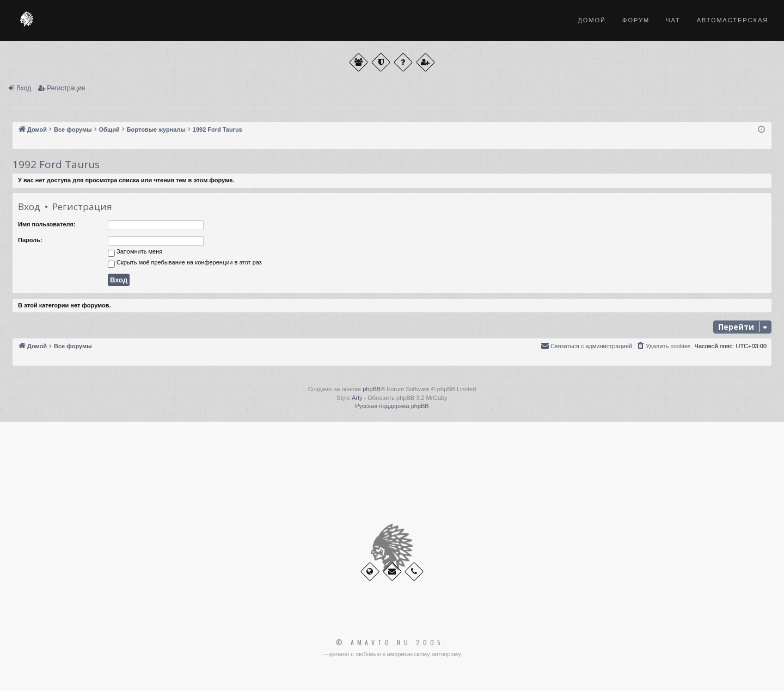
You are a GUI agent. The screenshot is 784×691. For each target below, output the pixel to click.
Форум (636, 20)
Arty (357, 398)
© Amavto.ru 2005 (390, 643)
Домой (592, 20)
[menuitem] (663, 346)
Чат (673, 20)
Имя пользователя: (47, 224)
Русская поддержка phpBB (392, 406)
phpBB (372, 389)
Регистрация (66, 88)
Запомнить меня (135, 252)
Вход (24, 88)
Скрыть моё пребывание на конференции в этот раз (185, 263)
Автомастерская (733, 20)
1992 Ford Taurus (56, 164)
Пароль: (30, 240)
